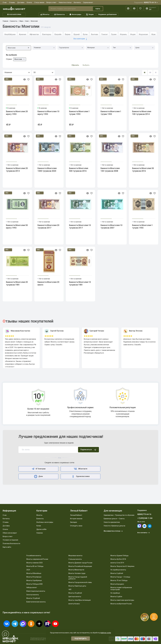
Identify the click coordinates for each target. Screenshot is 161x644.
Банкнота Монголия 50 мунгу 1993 (17, 227)
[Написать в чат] (6, 634)
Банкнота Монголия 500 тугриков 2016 (79, 170)
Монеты (45, 14)
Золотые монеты (33, 595)
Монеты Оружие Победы (119, 556)
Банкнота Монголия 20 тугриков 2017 (48, 227)
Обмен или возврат (10, 533)
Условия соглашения (10, 540)
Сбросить (75, 65)
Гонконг (105, 34)
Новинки (40, 533)
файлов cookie (106, 633)
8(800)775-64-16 (146, 2)
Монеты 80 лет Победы (35, 566)
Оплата (29, 2)
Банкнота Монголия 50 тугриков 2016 (143, 170)
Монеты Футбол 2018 (118, 559)
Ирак (153, 34)
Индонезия (143, 34)
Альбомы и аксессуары (45, 522)
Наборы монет (32, 587)
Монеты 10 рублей (33, 598)
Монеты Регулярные (34, 577)
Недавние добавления (107, 14)
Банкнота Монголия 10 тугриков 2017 (80, 227)
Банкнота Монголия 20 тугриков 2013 (17, 170)
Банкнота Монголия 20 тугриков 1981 (17, 283)
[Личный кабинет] (128, 8)
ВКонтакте (80, 469)
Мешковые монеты (75, 556)
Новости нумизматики (112, 522)
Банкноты (60, 14)
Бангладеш (47, 34)
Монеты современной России (37, 559)
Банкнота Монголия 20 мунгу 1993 (17, 113)
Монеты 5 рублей (117, 573)
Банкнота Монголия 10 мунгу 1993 (48, 113)
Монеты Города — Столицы (120, 577)
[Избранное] (140, 8)
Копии (39, 526)
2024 (28, 570)
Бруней (77, 34)
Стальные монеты (75, 559)
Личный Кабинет (76, 515)
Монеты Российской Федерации (80, 566)
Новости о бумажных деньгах (114, 526)
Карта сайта (7, 547)
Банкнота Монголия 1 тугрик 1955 (111, 113)
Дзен (38, 476)
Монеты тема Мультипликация (80, 600)
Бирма (68, 34)
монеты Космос (74, 604)
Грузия (114, 34)
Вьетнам (95, 34)
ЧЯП (70, 590)
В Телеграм (38, 469)
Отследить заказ (76, 526)
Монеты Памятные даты (77, 586)
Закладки (74, 522)
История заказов (76, 519)
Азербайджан (10, 34)
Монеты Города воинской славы (80, 582)
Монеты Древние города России (80, 563)
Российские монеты (34, 556)
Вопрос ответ (51, 2)
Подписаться (88, 450)
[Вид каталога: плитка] (145, 73)
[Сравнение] (134, 8)
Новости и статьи (65, 2)
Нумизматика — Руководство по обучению (119, 515)
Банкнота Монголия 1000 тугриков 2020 (47, 170)
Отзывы (12, 2)
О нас (5, 2)
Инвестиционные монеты (36, 591)
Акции (90, 14)
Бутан (85, 34)
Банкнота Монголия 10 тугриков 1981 (80, 283)
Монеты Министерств (76, 570)
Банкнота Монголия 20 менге (48, 283)
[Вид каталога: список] (150, 73)
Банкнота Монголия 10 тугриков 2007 (111, 227)
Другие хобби (41, 529)
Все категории (14, 14)
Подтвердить (81, 639)
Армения (23, 34)
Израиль (123, 34)
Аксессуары (75, 14)
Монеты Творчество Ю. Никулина (122, 566)
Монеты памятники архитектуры (122, 600)
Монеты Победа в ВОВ (34, 584)
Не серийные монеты (118, 570)
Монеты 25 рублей (75, 593)
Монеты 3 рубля (116, 597)
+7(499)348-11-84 (145, 518)
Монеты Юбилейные (34, 573)
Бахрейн (58, 34)
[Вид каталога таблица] (156, 73)
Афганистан (34, 34)
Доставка (21, 2)
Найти (98, 9)
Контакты (77, 2)
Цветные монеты (75, 597)
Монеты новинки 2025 (34, 563)
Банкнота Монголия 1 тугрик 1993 (79, 113)
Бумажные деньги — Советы (114, 519)
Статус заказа (39, 2)
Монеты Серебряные (34, 580)
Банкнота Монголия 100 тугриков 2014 (142, 113)
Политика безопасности (11, 543)
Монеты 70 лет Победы (119, 580)
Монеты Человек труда (77, 573)
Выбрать (86, 65)
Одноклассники (81, 476)
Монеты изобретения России (121, 604)
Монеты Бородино (117, 584)
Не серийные (115, 593)
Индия (133, 34)
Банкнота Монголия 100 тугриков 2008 (110, 170)
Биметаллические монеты (36, 602)
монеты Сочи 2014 (117, 563)
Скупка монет (88, 2)
